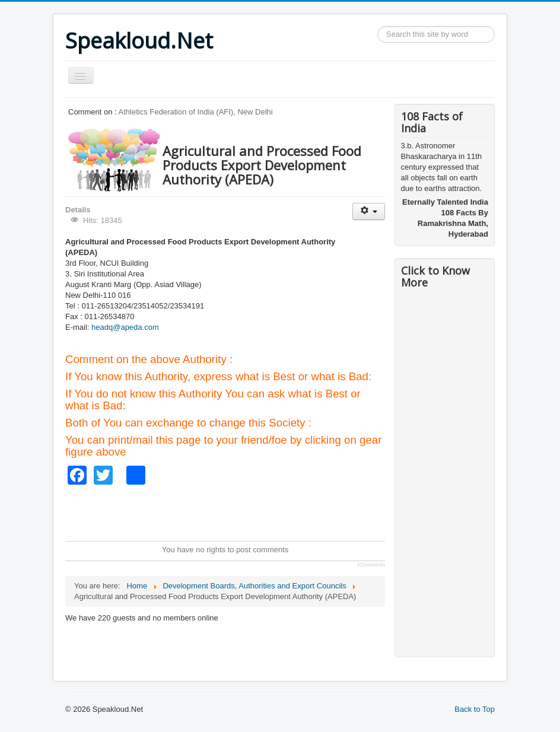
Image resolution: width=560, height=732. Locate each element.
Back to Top (475, 709)
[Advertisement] (281, 511)
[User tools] (369, 211)
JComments (371, 565)
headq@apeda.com (125, 327)
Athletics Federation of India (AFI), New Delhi (196, 112)
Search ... (378, 26)
